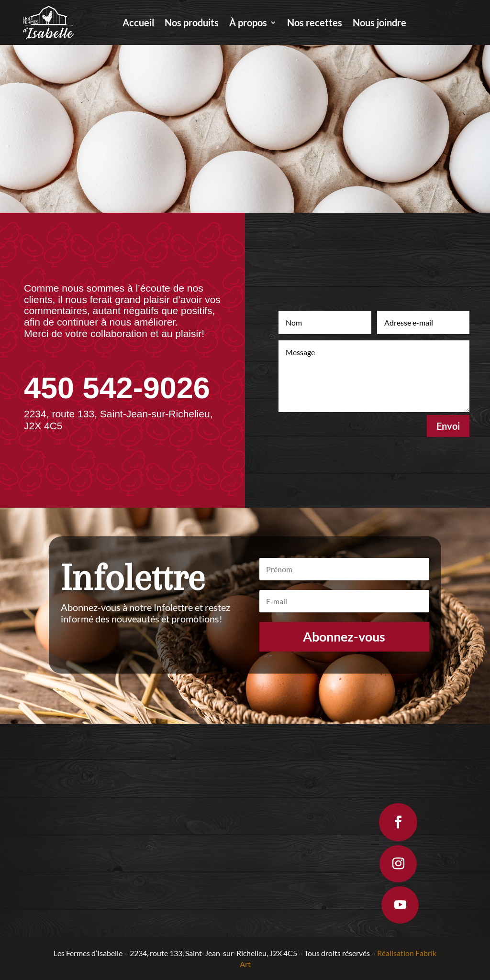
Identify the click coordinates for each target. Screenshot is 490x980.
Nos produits (192, 24)
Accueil (138, 24)
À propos (248, 24)
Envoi (448, 426)
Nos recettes (315, 24)
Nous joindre (379, 24)
